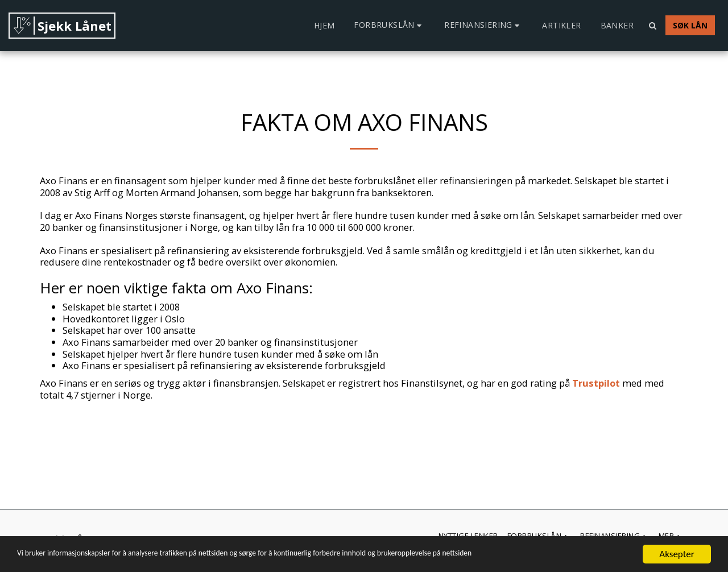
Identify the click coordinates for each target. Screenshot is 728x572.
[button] (389, 25)
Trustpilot (596, 383)
